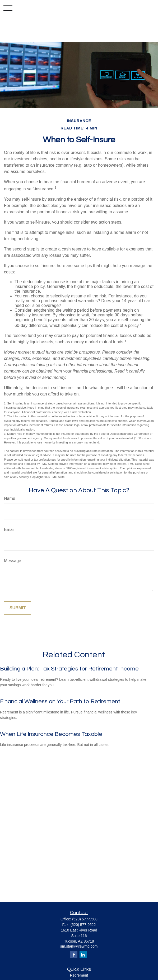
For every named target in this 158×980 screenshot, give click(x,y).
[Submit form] (18, 608)
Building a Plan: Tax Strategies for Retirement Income (69, 669)
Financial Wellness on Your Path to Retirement (60, 701)
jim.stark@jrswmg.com (79, 946)
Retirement (79, 975)
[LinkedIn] (83, 955)
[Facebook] (74, 955)
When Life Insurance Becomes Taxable (51, 734)
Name (10, 498)
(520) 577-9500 (85, 919)
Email (9, 530)
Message (13, 561)
